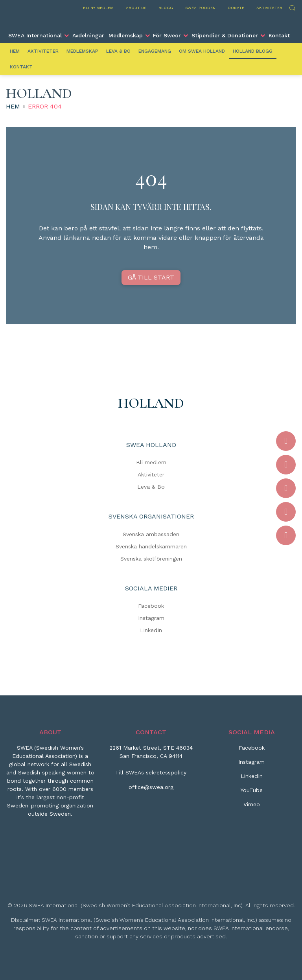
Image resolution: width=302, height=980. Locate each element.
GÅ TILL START (151, 277)
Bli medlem (151, 462)
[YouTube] (251, 793)
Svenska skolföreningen (151, 559)
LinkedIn (151, 630)
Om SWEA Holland (202, 51)
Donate (236, 8)
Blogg (166, 8)
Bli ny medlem (98, 8)
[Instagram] (251, 765)
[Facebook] (252, 751)
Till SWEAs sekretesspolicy (151, 772)
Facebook (151, 606)
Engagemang (155, 51)
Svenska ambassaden (151, 534)
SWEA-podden (200, 8)
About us (136, 8)
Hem (15, 51)
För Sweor (167, 35)
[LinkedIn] (252, 779)
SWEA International (35, 35)
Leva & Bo (118, 51)
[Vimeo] (252, 807)
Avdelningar (88, 35)
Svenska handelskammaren (151, 546)
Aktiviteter (269, 8)
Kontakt (279, 35)
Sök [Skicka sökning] (292, 7)
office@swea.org (151, 787)
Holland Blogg (253, 51)
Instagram (151, 618)
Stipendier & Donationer (225, 35)
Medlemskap (126, 35)
